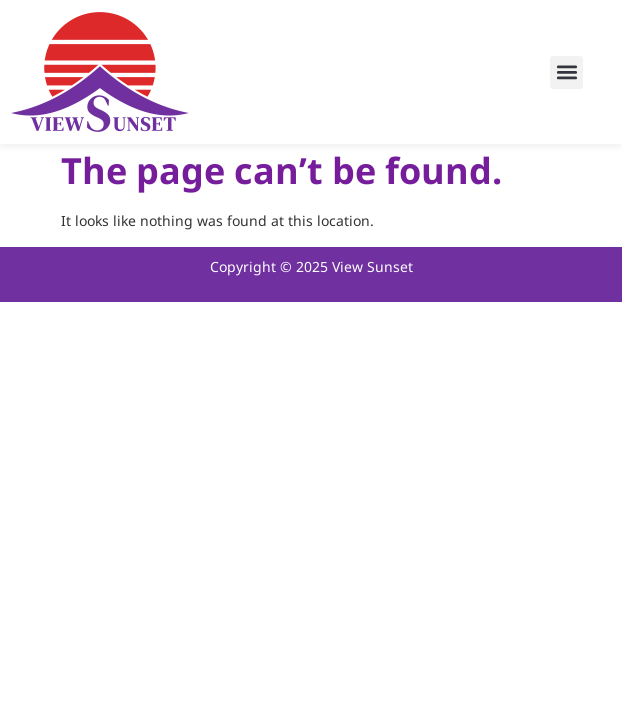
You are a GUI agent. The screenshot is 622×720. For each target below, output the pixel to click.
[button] (566, 72)
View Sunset (372, 267)
